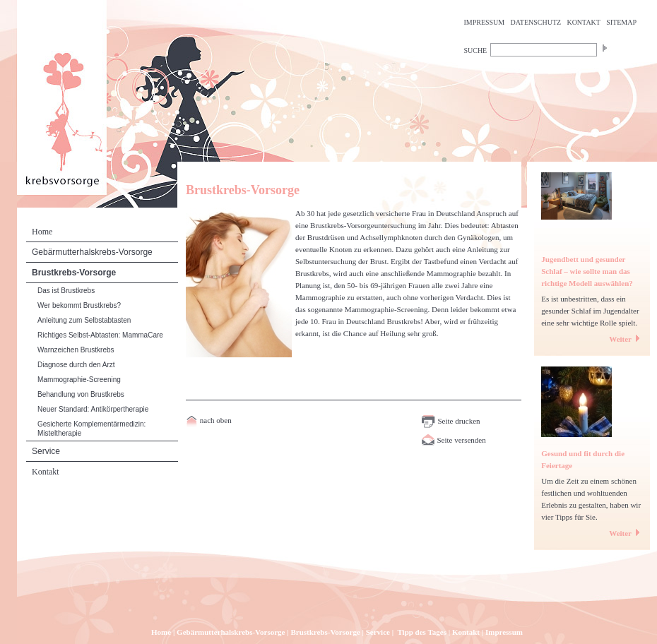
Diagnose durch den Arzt (76, 365)
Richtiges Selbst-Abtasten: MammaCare (100, 335)
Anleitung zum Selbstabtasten (84, 320)
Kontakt (46, 472)
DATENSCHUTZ (536, 22)
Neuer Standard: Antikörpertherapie (93, 409)
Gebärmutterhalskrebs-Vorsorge (92, 252)
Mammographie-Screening (79, 380)
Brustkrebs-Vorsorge (74, 273)
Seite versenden (454, 440)
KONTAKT (584, 22)
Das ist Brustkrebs (66, 291)
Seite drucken (451, 421)
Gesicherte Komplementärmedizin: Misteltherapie (91, 429)
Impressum (504, 632)
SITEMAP (621, 22)
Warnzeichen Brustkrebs (76, 350)
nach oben (215, 420)
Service (46, 451)
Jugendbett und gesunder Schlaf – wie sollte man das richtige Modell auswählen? (587, 271)
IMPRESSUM (484, 22)
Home (42, 232)
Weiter (626, 339)
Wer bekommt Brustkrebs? (79, 305)
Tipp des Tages (422, 632)
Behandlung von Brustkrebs (81, 394)
